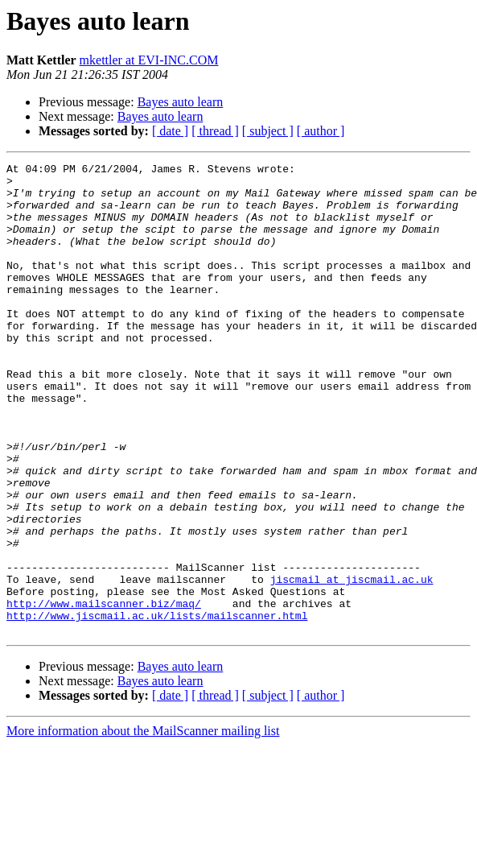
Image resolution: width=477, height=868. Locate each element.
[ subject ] (268, 131)
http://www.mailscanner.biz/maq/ (104, 692)
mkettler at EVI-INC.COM (149, 60)
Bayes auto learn (181, 102)
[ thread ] (215, 131)
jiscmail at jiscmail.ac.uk (352, 663)
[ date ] (170, 131)
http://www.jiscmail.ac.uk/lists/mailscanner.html (157, 707)
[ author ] (321, 131)
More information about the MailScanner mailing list (143, 825)
